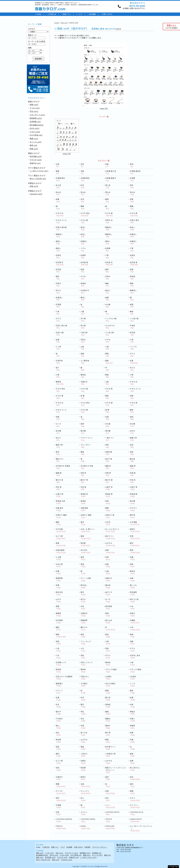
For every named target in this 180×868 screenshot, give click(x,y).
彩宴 (134, 362)
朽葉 (58, 572)
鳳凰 (132, 792)
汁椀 (132, 376)
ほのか (133, 432)
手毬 (83, 727)
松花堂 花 (60, 264)
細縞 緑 (59, 474)
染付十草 (109, 460)
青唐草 (133, 727)
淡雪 (107, 418)
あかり (58, 439)
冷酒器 (58, 806)
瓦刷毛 (58, 256)
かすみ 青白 (85, 214)
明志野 (85, 544)
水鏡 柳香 (84, 509)
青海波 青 (109, 495)
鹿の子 (58, 713)
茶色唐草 (133, 593)
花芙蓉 (58, 306)
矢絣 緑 (133, 474)
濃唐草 (58, 614)
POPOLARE (110, 827)
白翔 (110, 792)
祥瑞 (108, 614)
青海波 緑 (134, 495)
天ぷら (133, 369)
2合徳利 (133, 678)
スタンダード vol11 (37, 115)
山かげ (58, 600)
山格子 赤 (109, 488)
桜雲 (132, 306)
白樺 (132, 579)
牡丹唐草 (59, 621)
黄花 (83, 593)
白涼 (82, 200)
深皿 (108, 650)
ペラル (83, 249)
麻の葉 (133, 502)
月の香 (108, 425)
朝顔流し (109, 228)
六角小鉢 (84, 334)
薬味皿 (83, 376)
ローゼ (58, 425)
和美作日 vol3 (35, 163)
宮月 (135, 778)
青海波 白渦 (60, 502)
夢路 (107, 355)
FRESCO (61, 827)
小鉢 (58, 376)
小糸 (132, 607)
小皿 (58, 650)
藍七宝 (108, 699)
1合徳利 (108, 678)
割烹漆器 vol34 (36, 156)
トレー (110, 806)
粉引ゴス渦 (134, 600)
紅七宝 (58, 186)
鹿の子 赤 (60, 481)
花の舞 (133, 425)
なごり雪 (61, 537)
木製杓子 (59, 778)
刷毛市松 (59, 593)
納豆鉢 (58, 671)
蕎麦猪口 (59, 685)
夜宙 (83, 558)
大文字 (108, 523)
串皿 (83, 636)
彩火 (83, 799)
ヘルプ (80, 14)
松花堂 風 (84, 264)
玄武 (82, 165)
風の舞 (83, 432)
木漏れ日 (84, 383)
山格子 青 (134, 488)
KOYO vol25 (35, 128)
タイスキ (61, 792)
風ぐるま (84, 734)
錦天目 (133, 572)
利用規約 (87, 847)
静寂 (107, 200)
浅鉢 (132, 643)
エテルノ (84, 813)
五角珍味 (59, 362)
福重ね (108, 720)
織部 (58, 523)
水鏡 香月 (60, 509)
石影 (58, 813)
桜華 (58, 200)
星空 (83, 523)
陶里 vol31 (34, 149)
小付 (83, 650)
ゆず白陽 (61, 530)
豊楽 (109, 362)
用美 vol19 (34, 186)
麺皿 (58, 628)
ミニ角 (58, 348)
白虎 (58, 165)
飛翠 (132, 565)
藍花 (83, 706)
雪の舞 (108, 432)
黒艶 (61, 785)
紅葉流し (133, 235)
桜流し (83, 228)
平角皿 (133, 327)
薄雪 (58, 607)
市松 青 (59, 488)
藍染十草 (59, 446)
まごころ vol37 (36, 142)
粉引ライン (110, 537)
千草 (132, 249)
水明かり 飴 (110, 516)
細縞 (107, 285)
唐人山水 (109, 621)
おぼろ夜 (59, 565)
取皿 (108, 636)
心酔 (107, 383)
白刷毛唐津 (61, 551)
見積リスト (67, 14)
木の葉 (108, 306)
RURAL (85, 827)
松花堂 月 (109, 264)
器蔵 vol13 (34, 138)
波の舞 (58, 432)
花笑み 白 (109, 221)
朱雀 (107, 165)
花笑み (108, 278)
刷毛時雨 (109, 607)
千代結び (59, 720)
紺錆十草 (133, 439)
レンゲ (133, 685)
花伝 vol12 (34, 111)
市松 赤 (133, 481)
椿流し (58, 242)
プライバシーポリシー (100, 847)
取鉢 (132, 636)
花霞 (82, 172)
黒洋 (58, 453)
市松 (83, 713)
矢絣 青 (108, 474)
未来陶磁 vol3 (35, 121)
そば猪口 (84, 685)
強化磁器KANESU (37, 125)
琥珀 (132, 418)
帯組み (133, 713)
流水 (58, 734)
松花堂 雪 (134, 264)
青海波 (133, 278)
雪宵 (135, 551)
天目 (83, 607)
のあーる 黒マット (88, 530)
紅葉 (82, 271)
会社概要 (92, 14)
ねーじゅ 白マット (112, 530)
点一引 (108, 600)
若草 (82, 425)
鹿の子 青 (84, 481)
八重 (82, 313)
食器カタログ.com (50, 9)
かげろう (133, 509)
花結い (133, 720)
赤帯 (107, 446)
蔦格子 (108, 727)
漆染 (132, 453)
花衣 (83, 720)
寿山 (58, 727)
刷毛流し (84, 586)
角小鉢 (83, 327)
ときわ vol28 (35, 132)
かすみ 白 (60, 214)
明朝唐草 (84, 621)
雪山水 (108, 193)
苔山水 (83, 193)
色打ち (83, 600)
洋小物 (83, 320)
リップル (133, 348)
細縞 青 (133, 467)
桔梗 (107, 299)
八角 (58, 313)
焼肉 (132, 785)
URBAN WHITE (136, 820)
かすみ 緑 (109, 214)
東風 (85, 537)
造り (58, 369)
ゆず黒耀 (135, 523)
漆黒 (132, 200)
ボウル (133, 650)
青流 (132, 165)
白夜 (108, 558)
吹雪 (135, 537)
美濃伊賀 (59, 579)
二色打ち (84, 755)
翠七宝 (108, 186)
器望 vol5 (33, 145)
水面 (85, 785)
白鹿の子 (109, 579)
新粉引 (135, 530)
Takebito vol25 (36, 194)
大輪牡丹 (84, 614)
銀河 (135, 544)
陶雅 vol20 (34, 104)
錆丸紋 (108, 586)
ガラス (58, 320)
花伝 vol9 (64, 23)
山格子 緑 (60, 495)
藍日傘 (133, 460)
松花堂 (58, 271)
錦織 (82, 207)
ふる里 (58, 558)
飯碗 (107, 376)
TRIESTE (109, 820)
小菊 (107, 348)
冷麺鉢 (135, 621)
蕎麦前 (60, 383)
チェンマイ (85, 792)
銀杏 (107, 271)
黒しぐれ (133, 586)
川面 (108, 572)
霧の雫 (133, 516)
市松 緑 (83, 488)
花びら (58, 292)
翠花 (132, 186)
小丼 (135, 628)
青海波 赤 (84, 495)
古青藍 (133, 179)
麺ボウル (84, 628)
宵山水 (133, 193)
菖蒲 (108, 692)
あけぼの (85, 551)
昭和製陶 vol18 (36, 118)
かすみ (83, 278)
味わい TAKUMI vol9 (38, 178)
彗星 (61, 544)
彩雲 (108, 565)
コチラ (118, 29)
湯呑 (58, 643)
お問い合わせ (107, 14)
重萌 (58, 172)
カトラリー (135, 806)
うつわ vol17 (35, 108)
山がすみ (110, 544)
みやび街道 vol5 (36, 135)
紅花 (82, 186)
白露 (132, 558)
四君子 (133, 614)
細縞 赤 (108, 467)
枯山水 (58, 193)
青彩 (61, 799)
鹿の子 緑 (109, 481)
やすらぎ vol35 (36, 160)
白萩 (132, 446)
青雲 (83, 565)
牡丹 (83, 699)
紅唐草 (108, 249)
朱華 (58, 586)
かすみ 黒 (134, 214)
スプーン (59, 692)
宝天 (108, 799)
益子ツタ (109, 593)
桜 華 (83, 397)
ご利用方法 (52, 14)
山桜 (82, 348)
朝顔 (132, 285)
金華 (110, 551)
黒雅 (108, 509)
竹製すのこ (85, 678)
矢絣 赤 (83, 474)
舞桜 (132, 313)
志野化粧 (109, 453)
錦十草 (108, 734)
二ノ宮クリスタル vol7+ (39, 171)
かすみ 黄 (84, 221)
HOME (39, 14)
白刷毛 (83, 762)
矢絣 (108, 502)
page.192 (104, 108)
